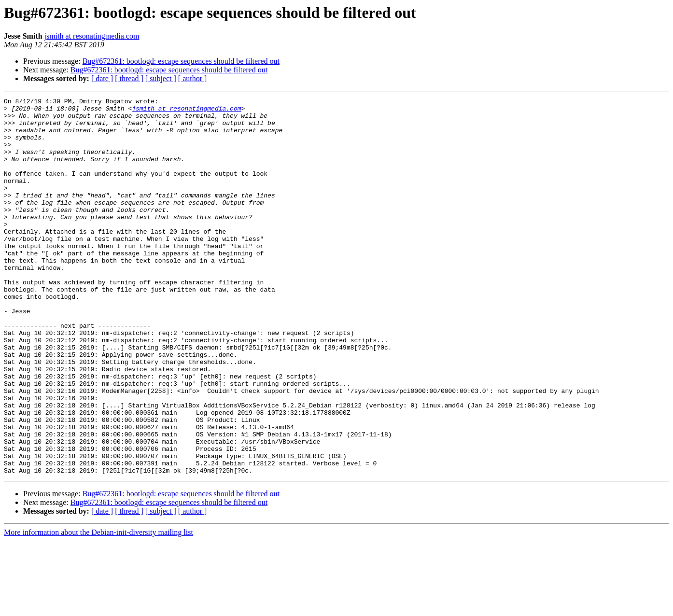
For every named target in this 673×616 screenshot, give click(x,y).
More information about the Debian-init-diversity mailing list (98, 608)
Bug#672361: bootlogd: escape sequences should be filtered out (181, 61)
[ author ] (193, 78)
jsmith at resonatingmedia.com (92, 36)
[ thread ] (129, 78)
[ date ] (102, 78)
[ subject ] (161, 78)
